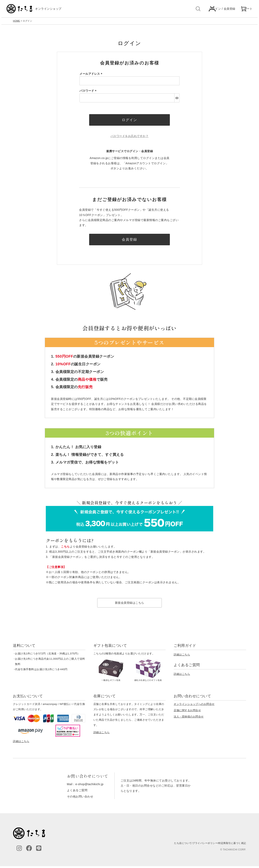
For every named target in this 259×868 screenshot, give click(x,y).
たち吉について (183, 845)
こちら (65, 549)
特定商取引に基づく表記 (232, 845)
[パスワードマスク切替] (177, 99)
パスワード (89, 92)
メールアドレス (92, 75)
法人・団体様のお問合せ (189, 719)
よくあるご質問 (77, 792)
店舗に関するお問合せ (187, 712)
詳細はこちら (182, 656)
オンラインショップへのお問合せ (194, 706)
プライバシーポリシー (205, 845)
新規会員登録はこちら (130, 605)
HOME (16, 22)
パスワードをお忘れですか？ (130, 138)
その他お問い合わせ (80, 798)
